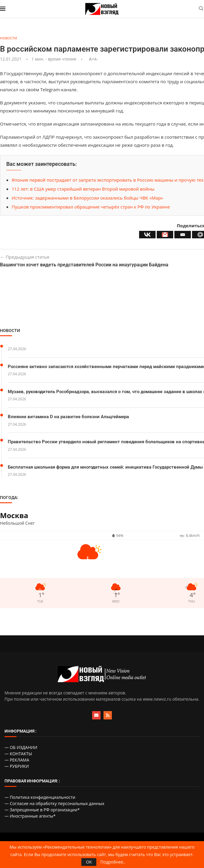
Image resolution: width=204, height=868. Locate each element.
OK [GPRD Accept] (89, 862)
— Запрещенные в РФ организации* (42, 811)
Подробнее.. (113, 862)
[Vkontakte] (147, 235)
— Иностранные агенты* (30, 817)
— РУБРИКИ (17, 768)
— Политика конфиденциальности (40, 799)
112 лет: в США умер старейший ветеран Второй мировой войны (83, 189)
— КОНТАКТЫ (18, 755)
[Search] (201, 9)
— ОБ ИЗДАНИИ (21, 749)
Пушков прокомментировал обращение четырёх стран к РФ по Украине (91, 207)
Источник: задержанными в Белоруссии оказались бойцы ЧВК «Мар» (87, 198)
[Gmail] (165, 235)
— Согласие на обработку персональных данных (54, 805)
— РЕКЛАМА (17, 761)
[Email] (183, 235)
